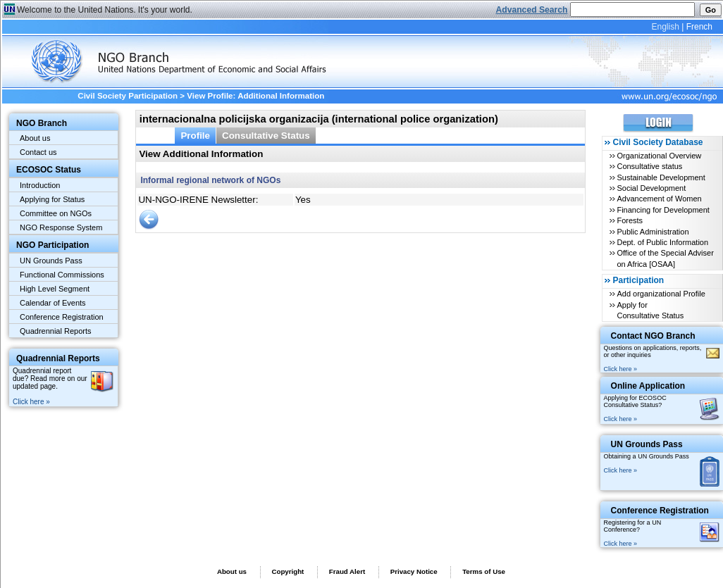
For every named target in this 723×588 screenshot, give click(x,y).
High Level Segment (55, 289)
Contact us (38, 152)
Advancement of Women (659, 199)
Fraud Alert (347, 571)
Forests (630, 220)
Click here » (31, 402)
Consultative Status (266, 136)
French (699, 27)
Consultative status (649, 166)
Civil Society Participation (128, 96)
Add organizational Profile (661, 294)
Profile (195, 136)
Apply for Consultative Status (650, 310)
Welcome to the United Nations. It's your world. (105, 10)
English (665, 27)
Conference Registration (62, 317)
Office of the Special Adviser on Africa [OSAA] (665, 258)
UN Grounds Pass (51, 261)
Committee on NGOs (56, 213)
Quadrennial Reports (56, 331)
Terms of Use (484, 571)
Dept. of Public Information (662, 242)
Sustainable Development (661, 177)
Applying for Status (52, 199)
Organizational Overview (659, 156)
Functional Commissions (62, 275)
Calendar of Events (53, 303)
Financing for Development (663, 210)
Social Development (651, 188)
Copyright (288, 571)
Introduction (40, 185)
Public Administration (653, 232)
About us (35, 138)
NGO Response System (61, 227)
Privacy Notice (414, 571)
